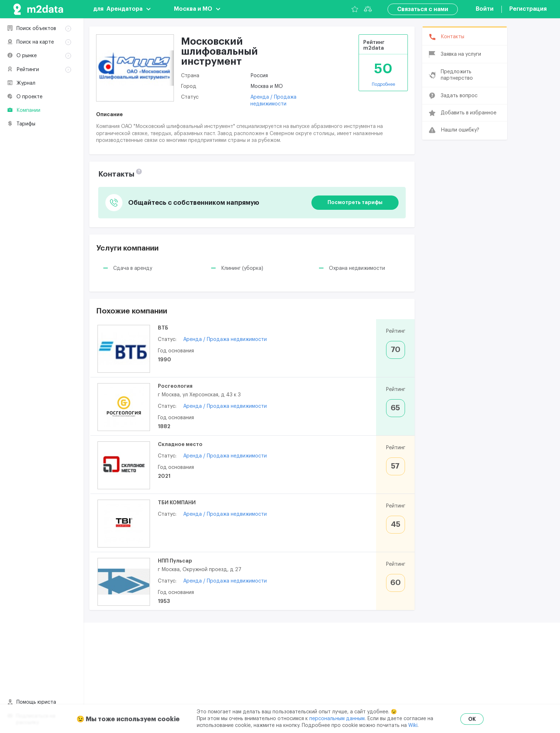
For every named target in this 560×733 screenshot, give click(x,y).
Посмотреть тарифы (355, 202)
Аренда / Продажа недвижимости (225, 340)
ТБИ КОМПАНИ (177, 502)
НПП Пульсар (175, 561)
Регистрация (528, 9)
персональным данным (337, 719)
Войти (485, 9)
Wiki (413, 725)
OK (472, 719)
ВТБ (163, 328)
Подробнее (383, 84)
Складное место (180, 444)
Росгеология (175, 386)
